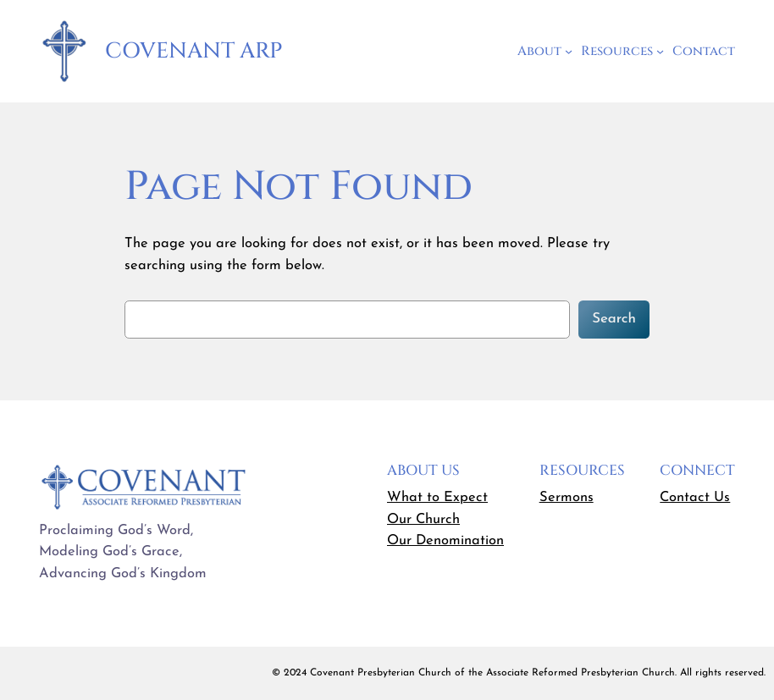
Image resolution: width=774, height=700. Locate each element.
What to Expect (437, 498)
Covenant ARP (194, 51)
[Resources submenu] (660, 51)
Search (614, 319)
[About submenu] (569, 51)
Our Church (423, 520)
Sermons (567, 498)
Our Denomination (445, 541)
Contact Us (695, 498)
